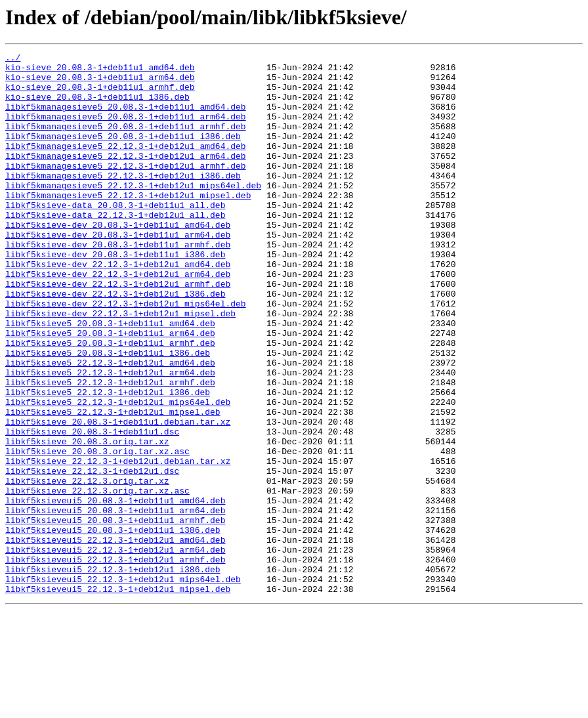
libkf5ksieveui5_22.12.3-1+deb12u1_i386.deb (113, 673)
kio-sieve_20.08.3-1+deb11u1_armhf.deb (100, 95)
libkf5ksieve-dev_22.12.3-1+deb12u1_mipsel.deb (120, 366)
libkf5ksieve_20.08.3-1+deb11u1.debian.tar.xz (118, 496)
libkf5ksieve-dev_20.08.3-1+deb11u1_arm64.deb (118, 272)
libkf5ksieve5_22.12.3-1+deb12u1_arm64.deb (110, 437)
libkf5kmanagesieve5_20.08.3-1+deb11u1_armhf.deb (126, 142)
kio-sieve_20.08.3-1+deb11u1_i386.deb (97, 106)
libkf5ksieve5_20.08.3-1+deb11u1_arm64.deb (110, 390)
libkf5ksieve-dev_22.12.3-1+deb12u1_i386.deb (115, 343)
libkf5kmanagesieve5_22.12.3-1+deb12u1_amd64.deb (126, 165)
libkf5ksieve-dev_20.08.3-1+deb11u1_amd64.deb (118, 260)
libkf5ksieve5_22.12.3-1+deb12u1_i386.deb (108, 461)
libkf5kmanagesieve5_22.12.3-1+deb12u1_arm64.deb (126, 177)
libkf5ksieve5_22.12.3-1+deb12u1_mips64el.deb (118, 473)
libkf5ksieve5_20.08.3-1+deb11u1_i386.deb (108, 413)
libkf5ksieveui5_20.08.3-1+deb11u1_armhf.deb (115, 614)
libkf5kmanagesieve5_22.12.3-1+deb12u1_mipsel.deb (128, 224)
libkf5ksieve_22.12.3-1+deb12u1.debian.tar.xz (118, 543)
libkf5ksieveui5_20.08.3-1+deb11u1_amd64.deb (115, 591)
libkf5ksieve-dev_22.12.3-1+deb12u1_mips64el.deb (126, 354)
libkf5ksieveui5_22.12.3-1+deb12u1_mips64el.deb (123, 685)
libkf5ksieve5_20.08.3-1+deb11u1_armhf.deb (110, 402)
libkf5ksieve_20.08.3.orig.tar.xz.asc (97, 532)
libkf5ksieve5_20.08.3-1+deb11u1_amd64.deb (110, 378)
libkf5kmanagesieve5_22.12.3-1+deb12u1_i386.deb (123, 201)
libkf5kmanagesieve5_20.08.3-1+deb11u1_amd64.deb (126, 118)
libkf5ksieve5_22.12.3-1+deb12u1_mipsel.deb (113, 484)
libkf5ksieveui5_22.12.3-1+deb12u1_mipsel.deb (118, 697)
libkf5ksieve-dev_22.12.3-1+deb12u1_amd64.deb (118, 307)
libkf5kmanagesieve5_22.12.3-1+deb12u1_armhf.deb (126, 189)
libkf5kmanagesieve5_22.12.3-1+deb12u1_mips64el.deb (133, 213)
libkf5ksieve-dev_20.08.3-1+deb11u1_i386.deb (115, 295)
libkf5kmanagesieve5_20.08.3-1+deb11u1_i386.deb (123, 154)
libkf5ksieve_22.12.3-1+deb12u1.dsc (92, 555)
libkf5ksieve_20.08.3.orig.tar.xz (87, 520)
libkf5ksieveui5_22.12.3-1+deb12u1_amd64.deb (115, 638)
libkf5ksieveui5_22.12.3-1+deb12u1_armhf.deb (115, 662)
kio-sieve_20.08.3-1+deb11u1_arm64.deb (100, 83)
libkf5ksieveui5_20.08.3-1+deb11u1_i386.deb (113, 626)
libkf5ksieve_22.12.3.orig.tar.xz (87, 567)
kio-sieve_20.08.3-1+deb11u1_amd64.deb (100, 71)
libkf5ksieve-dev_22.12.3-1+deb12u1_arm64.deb (118, 319)
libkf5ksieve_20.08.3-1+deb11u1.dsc (92, 508)
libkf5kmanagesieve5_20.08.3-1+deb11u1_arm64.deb (126, 130)
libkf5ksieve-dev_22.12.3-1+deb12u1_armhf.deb (118, 331)
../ (13, 59)
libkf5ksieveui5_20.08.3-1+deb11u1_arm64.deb (115, 602)
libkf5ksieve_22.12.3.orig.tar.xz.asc (97, 579)
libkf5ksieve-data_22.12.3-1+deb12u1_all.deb (115, 248)
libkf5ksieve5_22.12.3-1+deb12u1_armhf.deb (110, 449)
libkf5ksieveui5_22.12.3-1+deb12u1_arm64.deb (115, 650)
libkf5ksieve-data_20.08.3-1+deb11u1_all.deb (115, 236)
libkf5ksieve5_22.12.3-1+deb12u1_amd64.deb (110, 425)
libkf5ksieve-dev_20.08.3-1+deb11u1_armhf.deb (118, 284)
